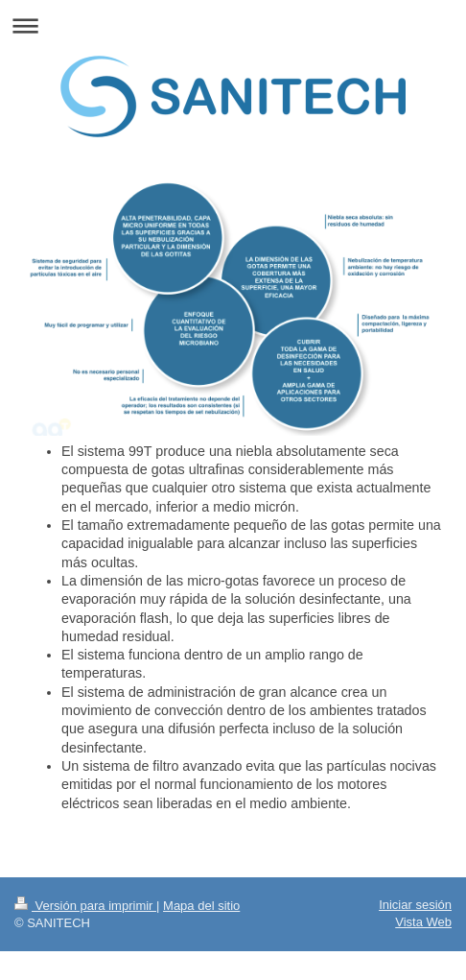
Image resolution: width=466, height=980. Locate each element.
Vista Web (423, 922)
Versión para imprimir (85, 906)
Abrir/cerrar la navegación (233, 25)
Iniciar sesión (415, 905)
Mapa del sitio (201, 906)
